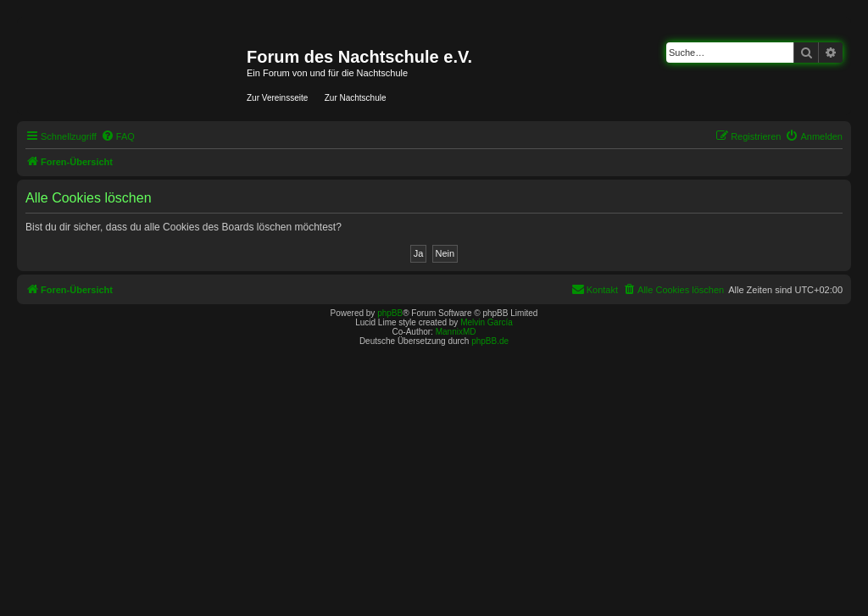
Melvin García (487, 322)
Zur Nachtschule (356, 98)
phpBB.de (490, 341)
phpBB (390, 313)
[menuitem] (118, 136)
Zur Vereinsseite (277, 98)
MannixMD (456, 332)
